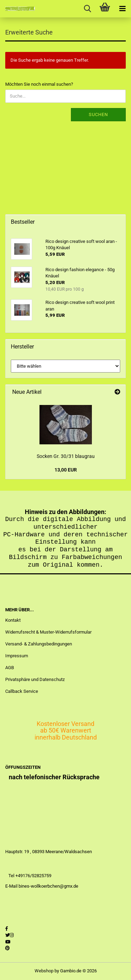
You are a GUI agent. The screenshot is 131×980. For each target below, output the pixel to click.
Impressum (17, 656)
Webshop (44, 971)
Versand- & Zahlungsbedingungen (39, 644)
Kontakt (13, 620)
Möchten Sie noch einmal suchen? (39, 84)
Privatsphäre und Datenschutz (35, 679)
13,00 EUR (66, 470)
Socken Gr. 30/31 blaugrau (66, 456)
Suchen (98, 114)
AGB (10, 668)
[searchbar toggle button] (87, 9)
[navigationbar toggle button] (122, 9)
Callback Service (22, 691)
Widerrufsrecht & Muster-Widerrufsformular (48, 632)
